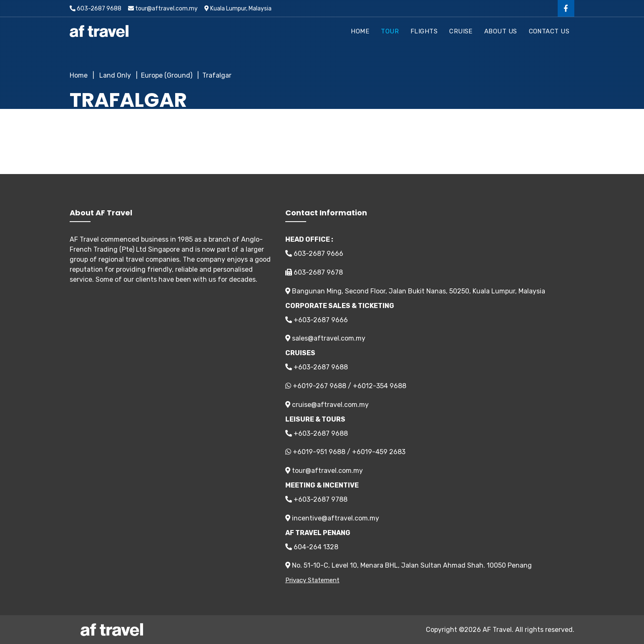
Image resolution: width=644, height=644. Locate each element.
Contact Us (549, 31)
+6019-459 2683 (379, 452)
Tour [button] (390, 31)
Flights (424, 31)
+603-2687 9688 (317, 367)
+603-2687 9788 (316, 499)
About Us (501, 31)
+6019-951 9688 (319, 452)
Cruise (461, 31)
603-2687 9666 (314, 254)
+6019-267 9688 (319, 386)
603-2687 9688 (96, 9)
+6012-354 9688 (380, 386)
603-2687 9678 (314, 272)
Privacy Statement (312, 580)
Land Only (114, 75)
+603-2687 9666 (317, 320)
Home (360, 31)
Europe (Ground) (167, 75)
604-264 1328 (312, 547)
